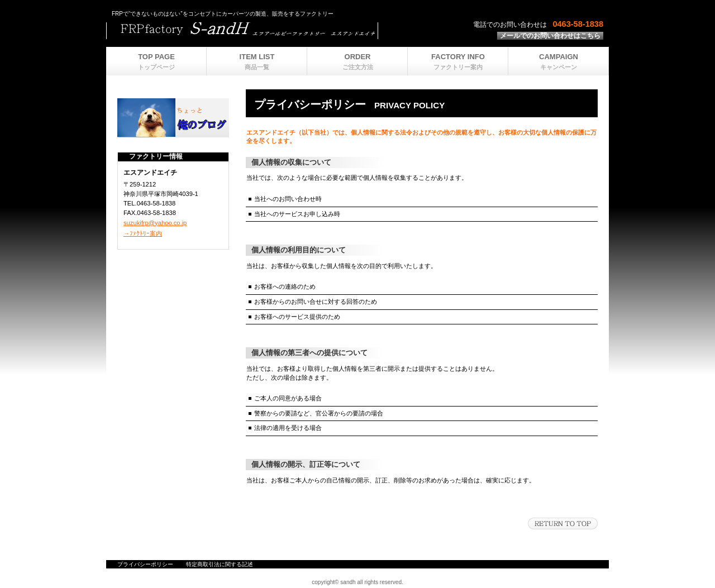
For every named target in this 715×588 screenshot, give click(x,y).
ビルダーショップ (246, 31)
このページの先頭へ (563, 524)
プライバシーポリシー (145, 564)
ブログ (173, 118)
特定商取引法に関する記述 (220, 564)
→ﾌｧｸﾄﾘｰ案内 (143, 233)
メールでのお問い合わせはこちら (550, 36)
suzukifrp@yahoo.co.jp (155, 223)
